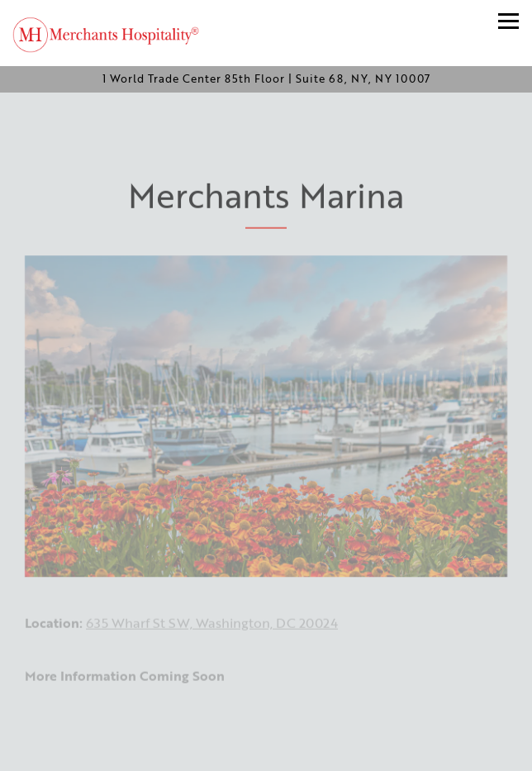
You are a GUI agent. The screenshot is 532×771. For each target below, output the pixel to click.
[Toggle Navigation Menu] (508, 21)
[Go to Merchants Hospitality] (266, 79)
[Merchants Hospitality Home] (116, 33)
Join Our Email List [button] (266, 750)
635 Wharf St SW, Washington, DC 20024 (212, 628)
